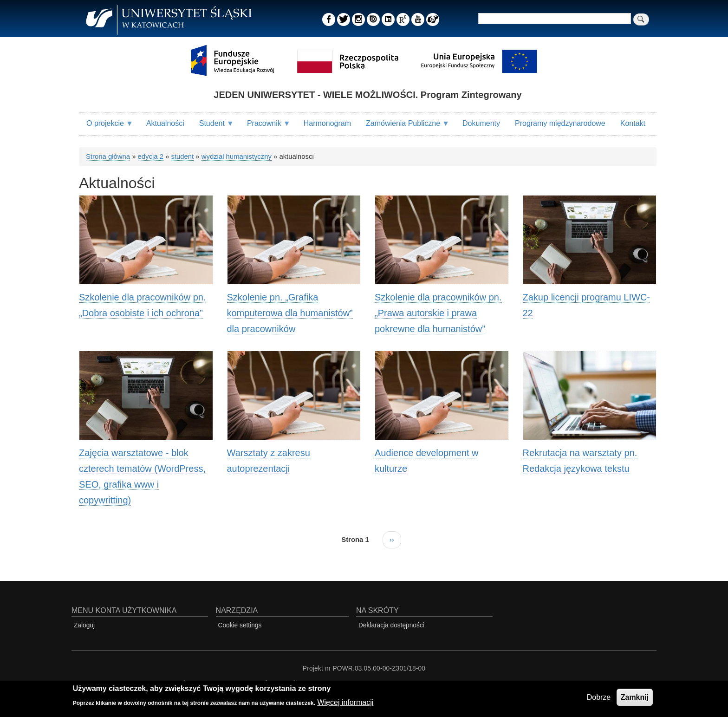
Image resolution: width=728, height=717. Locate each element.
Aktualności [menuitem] (165, 123)
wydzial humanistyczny (237, 156)
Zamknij (635, 698)
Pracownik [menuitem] (265, 127)
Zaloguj (84, 625)
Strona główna (108, 156)
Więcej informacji (345, 703)
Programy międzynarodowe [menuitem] (560, 123)
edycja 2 (151, 156)
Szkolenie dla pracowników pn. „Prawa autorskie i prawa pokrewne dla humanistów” (438, 313)
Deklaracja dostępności (391, 625)
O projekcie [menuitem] (106, 127)
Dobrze (599, 698)
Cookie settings (240, 625)
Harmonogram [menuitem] (327, 123)
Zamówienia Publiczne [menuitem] (404, 127)
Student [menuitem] (213, 127)
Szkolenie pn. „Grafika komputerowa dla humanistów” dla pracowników (290, 313)
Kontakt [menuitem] (633, 123)
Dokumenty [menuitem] (481, 123)
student (182, 156)
